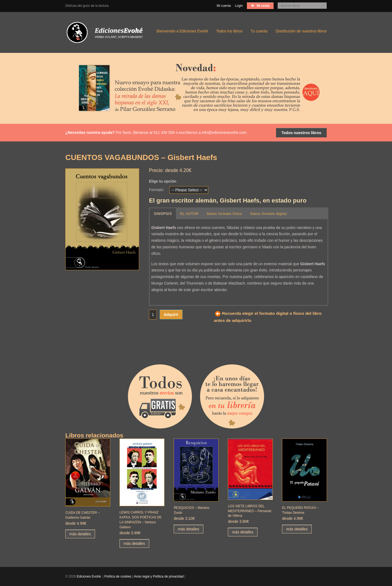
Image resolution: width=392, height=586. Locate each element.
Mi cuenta (224, 6)
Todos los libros (229, 31)
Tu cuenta (259, 31)
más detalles (80, 534)
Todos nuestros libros (301, 133)
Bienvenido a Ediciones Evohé (182, 31)
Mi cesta (263, 6)
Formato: (157, 190)
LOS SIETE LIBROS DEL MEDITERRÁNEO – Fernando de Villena (250, 511)
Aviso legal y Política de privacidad (159, 576)
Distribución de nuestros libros (301, 31)
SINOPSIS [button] (163, 214)
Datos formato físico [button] (225, 214)
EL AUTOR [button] (190, 214)
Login (239, 6)
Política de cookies (118, 576)
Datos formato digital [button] (270, 214)
